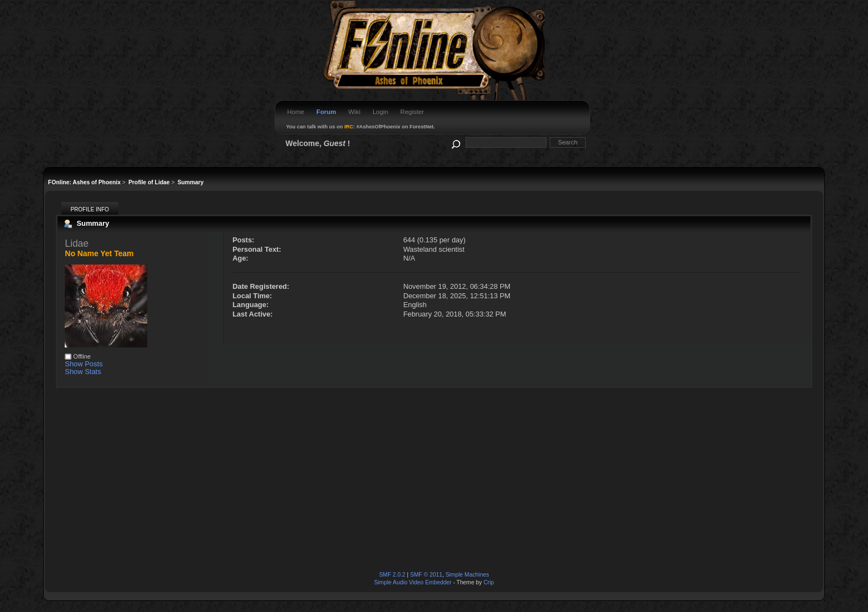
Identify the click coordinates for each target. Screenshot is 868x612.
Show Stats (83, 372)
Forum (326, 112)
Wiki (354, 112)
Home (296, 112)
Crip (489, 582)
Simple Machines (467, 575)
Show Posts (84, 364)
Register (412, 112)
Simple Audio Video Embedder (413, 582)
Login (380, 112)
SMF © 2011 (426, 575)
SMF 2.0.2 (392, 575)
